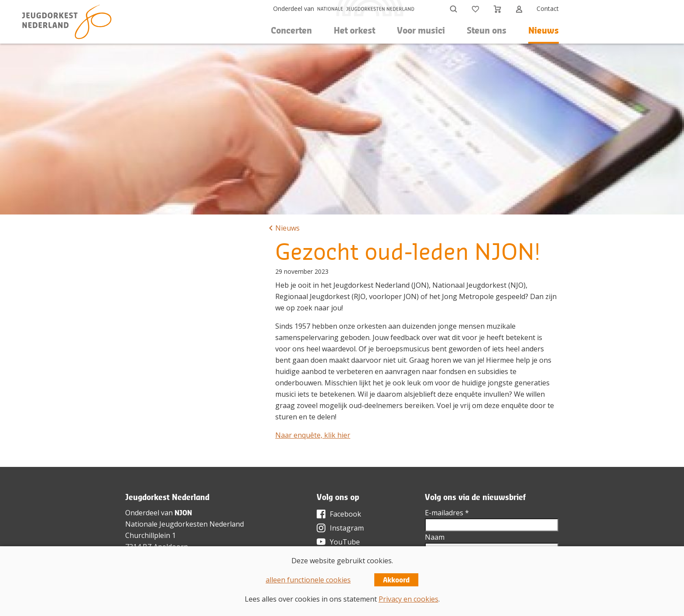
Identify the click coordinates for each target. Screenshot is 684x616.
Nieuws (544, 30)
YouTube (345, 542)
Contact (548, 9)
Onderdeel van (294, 9)
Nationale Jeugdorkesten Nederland (185, 524)
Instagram (347, 528)
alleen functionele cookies (308, 580)
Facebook (345, 514)
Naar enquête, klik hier (313, 435)
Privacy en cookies (409, 599)
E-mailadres (447, 513)
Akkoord (396, 580)
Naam (435, 537)
